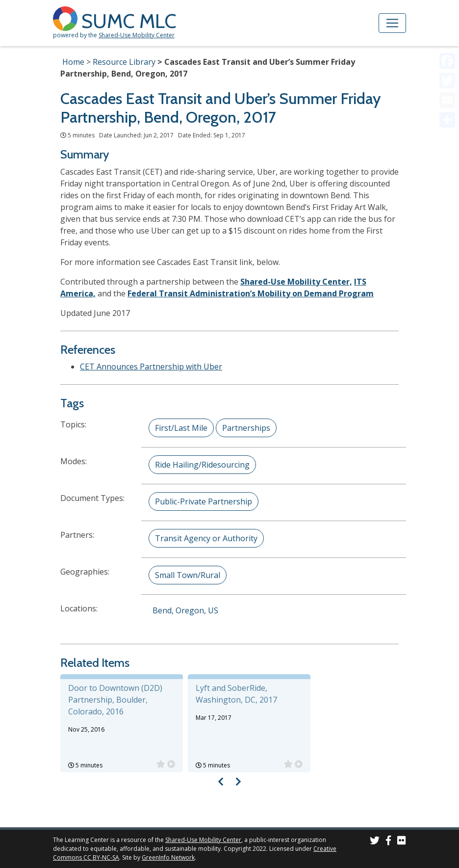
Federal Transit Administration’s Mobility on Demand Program (251, 293)
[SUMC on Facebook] (388, 842)
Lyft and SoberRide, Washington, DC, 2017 (236, 694)
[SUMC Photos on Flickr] (402, 842)
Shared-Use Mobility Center (137, 35)
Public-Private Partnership (204, 501)
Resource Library (124, 62)
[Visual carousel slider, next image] (238, 781)
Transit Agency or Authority (206, 538)
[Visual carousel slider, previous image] (221, 781)
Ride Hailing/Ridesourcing (202, 465)
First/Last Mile (181, 428)
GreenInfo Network (168, 857)
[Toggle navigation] (392, 23)
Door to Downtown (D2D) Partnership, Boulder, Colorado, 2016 (115, 700)
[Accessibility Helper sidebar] (447, 12)
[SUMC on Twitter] (375, 842)
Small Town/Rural (188, 575)
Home (73, 62)
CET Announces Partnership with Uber (151, 367)
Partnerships (246, 428)
